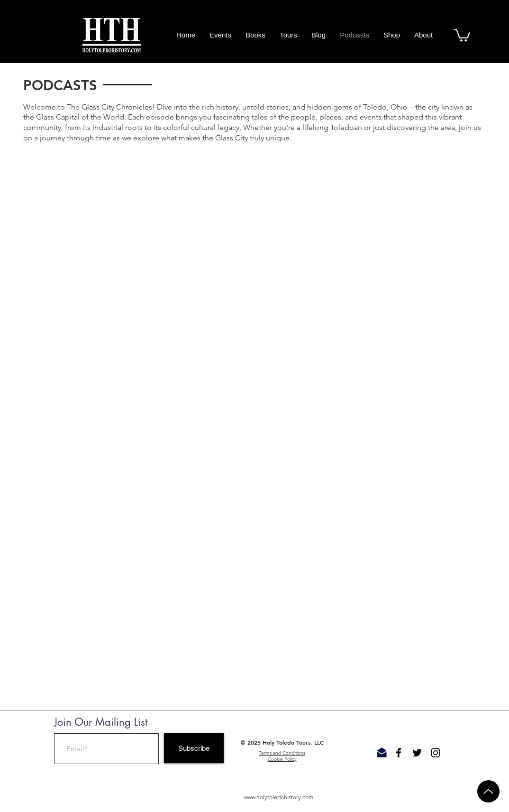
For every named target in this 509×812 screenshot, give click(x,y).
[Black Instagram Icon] (436, 753)
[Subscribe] (194, 748)
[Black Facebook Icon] (399, 753)
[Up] (488, 791)
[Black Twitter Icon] (417, 753)
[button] (462, 35)
